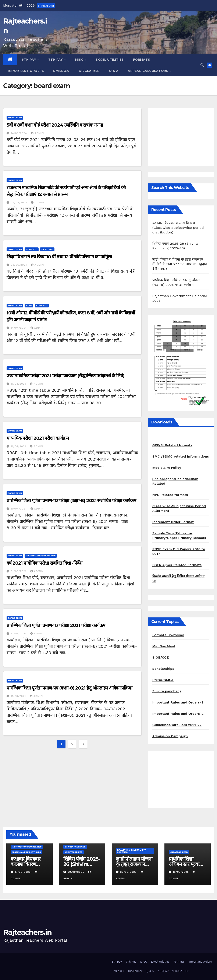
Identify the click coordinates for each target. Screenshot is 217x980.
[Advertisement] (181, 137)
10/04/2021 (19, 509)
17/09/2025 (23, 872)
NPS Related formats (170, 495)
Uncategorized (74, 852)
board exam (15, 118)
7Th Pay (56, 60)
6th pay (29, 60)
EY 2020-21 (47, 249)
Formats (142, 60)
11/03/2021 (19, 696)
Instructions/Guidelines (41, 556)
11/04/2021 (19, 384)
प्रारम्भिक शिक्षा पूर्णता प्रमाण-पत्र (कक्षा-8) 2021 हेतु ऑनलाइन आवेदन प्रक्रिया (69, 688)
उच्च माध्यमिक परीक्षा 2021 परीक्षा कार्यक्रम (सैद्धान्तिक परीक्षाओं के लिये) (65, 376)
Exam (29, 305)
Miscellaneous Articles (26, 852)
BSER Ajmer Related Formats (177, 565)
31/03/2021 (19, 571)
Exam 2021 (32, 249)
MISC (80, 60)
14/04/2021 (19, 328)
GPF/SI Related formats (172, 445)
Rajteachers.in (27, 932)
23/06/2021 (19, 265)
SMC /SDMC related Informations (181, 456)
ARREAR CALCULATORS (149, 71)
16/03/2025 (181, 872)
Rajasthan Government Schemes (131, 851)
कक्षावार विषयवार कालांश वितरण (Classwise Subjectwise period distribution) (178, 228)
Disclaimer (89, 71)
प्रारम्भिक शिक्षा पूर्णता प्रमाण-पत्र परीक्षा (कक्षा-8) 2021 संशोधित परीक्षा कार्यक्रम (71, 500)
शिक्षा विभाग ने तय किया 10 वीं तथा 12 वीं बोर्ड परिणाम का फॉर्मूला (59, 257)
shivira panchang (75, 847)
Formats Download (168, 635)
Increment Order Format (173, 522)
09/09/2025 (76, 872)
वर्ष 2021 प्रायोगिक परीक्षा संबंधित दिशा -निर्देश (44, 563)
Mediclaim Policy (167, 468)
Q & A (114, 71)
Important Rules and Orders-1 (178, 702)
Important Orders (26, 71)
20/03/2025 (129, 872)
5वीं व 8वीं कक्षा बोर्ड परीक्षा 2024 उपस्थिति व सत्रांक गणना (55, 125)
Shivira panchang (167, 691)
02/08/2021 (19, 202)
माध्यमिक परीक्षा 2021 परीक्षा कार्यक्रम (38, 438)
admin (38, 133)
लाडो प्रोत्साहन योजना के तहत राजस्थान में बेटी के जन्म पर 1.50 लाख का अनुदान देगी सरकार (180, 264)
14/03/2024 (19, 133)
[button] (202, 65)
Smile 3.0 (61, 71)
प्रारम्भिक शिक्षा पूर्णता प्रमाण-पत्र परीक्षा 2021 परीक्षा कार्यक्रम (56, 625)
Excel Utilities (110, 60)
